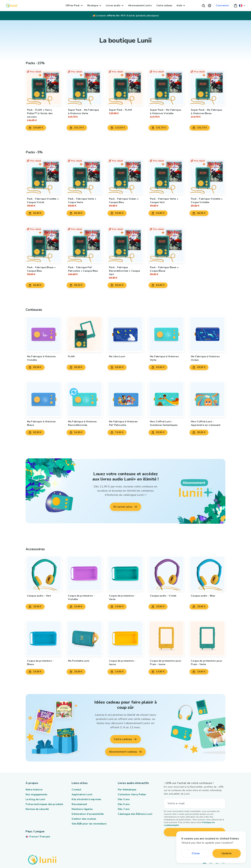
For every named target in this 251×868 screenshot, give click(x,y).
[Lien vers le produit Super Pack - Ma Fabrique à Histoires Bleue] (207, 88)
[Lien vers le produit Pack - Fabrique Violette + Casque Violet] (44, 177)
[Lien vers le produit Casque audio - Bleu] (207, 574)
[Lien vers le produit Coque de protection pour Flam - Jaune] (166, 638)
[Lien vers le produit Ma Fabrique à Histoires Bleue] (44, 399)
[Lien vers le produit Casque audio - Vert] (44, 574)
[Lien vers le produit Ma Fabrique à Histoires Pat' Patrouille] (125, 399)
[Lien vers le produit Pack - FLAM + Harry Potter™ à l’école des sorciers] (44, 88)
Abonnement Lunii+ (140, 5)
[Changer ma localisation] (242, 5)
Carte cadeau (164, 5)
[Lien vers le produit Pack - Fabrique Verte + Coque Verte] (85, 177)
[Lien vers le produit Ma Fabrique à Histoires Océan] (207, 334)
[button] (210, 5)
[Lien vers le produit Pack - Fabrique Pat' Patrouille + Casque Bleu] (85, 245)
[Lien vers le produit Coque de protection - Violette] (85, 574)
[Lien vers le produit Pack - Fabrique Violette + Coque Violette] (207, 177)
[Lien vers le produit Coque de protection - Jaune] (125, 638)
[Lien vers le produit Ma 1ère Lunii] (125, 334)
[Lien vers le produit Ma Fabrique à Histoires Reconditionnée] (85, 399)
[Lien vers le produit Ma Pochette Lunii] (85, 638)
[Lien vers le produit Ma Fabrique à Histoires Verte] (166, 334)
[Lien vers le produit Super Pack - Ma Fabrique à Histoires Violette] (166, 88)
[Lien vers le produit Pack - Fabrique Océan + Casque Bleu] (125, 177)
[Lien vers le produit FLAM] (85, 334)
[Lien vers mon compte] (223, 6)
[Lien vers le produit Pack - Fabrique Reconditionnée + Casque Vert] (125, 245)
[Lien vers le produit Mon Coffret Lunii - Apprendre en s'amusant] (207, 399)
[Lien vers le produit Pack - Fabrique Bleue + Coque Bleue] (166, 245)
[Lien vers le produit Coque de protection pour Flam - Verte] (207, 638)
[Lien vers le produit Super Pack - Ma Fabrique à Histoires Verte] (85, 88)
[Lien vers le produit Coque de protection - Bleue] (44, 638)
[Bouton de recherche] (203, 5)
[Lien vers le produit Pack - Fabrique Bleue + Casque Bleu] (44, 245)
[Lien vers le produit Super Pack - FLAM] (125, 88)
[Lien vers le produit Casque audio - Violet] (166, 574)
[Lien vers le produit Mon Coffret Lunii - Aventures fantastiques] (166, 399)
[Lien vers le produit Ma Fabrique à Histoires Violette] (44, 334)
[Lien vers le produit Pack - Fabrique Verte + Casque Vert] (166, 177)
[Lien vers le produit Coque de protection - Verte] (125, 574)
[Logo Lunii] (12, 5)
